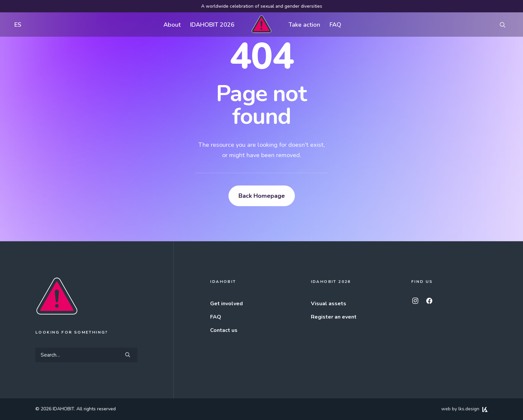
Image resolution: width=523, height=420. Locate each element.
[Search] (86, 355)
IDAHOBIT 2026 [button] (212, 25)
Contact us (224, 330)
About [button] (172, 25)
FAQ (335, 25)
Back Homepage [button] (262, 196)
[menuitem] (16, 25)
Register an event (334, 317)
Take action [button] (304, 25)
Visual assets (329, 304)
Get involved (226, 304)
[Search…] (86, 355)
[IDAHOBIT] (261, 25)
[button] (506, 25)
